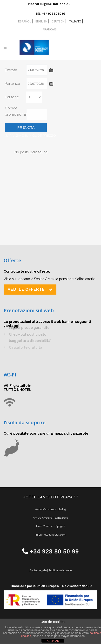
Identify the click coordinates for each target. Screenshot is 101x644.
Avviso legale (38, 570)
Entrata (11, 70)
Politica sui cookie (60, 570)
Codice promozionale (15, 111)
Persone (12, 97)
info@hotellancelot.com (50, 535)
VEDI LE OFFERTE (30, 289)
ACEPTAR (53, 641)
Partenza (12, 84)
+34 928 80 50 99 (54, 551)
